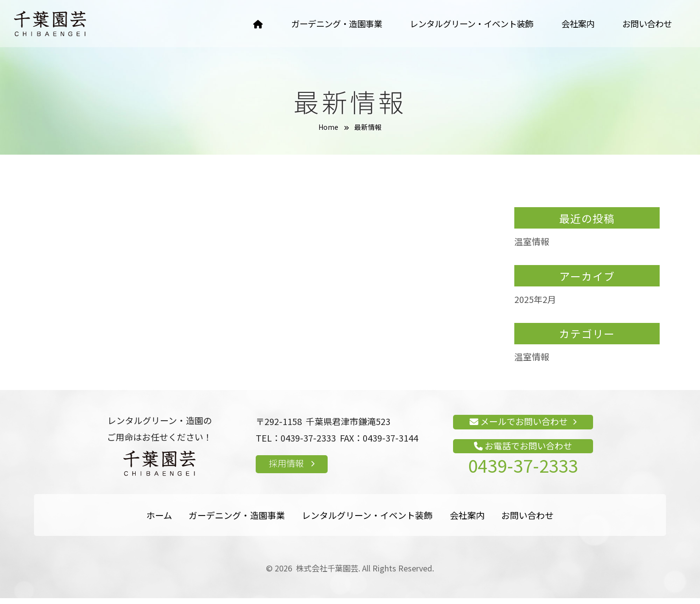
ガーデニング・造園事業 (322, 24)
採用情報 (292, 469)
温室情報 (532, 247)
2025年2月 (535, 304)
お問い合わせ (646, 24)
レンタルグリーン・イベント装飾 (463, 24)
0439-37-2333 (523, 471)
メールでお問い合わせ (523, 427)
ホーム (159, 521)
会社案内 (574, 24)
